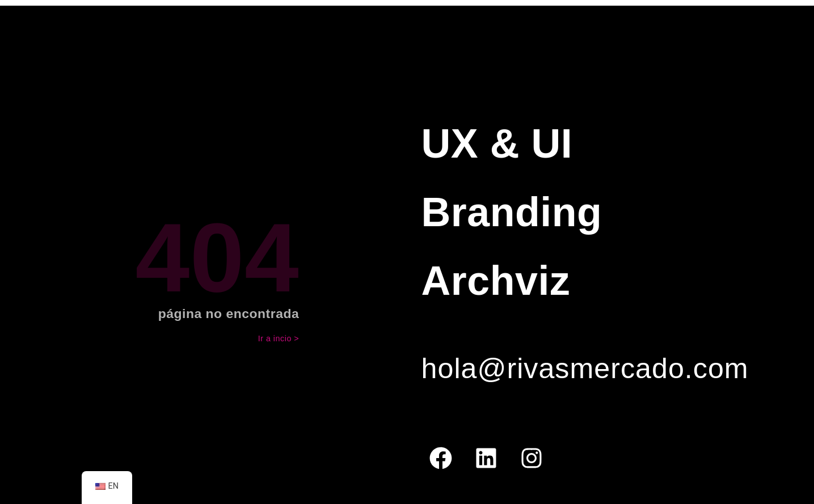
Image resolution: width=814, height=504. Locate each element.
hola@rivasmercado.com (585, 369)
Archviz (496, 281)
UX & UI (497, 143)
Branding (512, 212)
